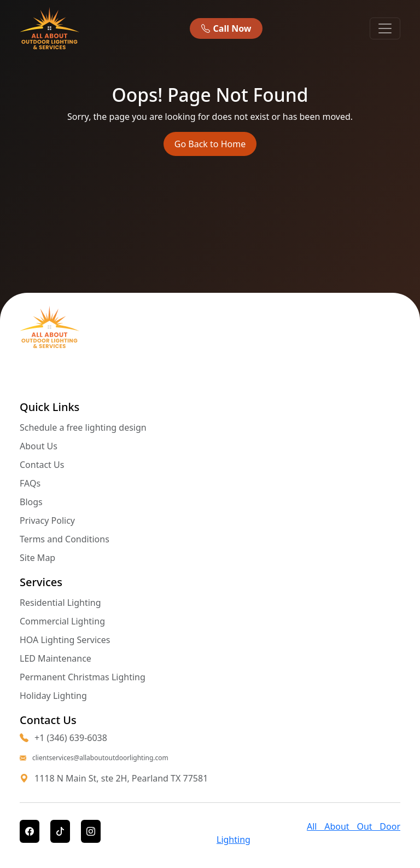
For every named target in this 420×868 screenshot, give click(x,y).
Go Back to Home (210, 144)
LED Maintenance (56, 658)
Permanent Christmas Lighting (83, 677)
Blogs (31, 502)
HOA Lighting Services (65, 640)
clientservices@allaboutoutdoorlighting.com (94, 758)
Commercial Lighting (62, 621)
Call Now (226, 28)
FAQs (30, 483)
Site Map (37, 558)
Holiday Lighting (53, 696)
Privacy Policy (47, 520)
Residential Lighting (60, 603)
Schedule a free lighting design (83, 427)
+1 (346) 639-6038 (63, 738)
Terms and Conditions (65, 539)
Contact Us (42, 465)
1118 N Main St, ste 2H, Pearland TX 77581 (121, 778)
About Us (39, 446)
